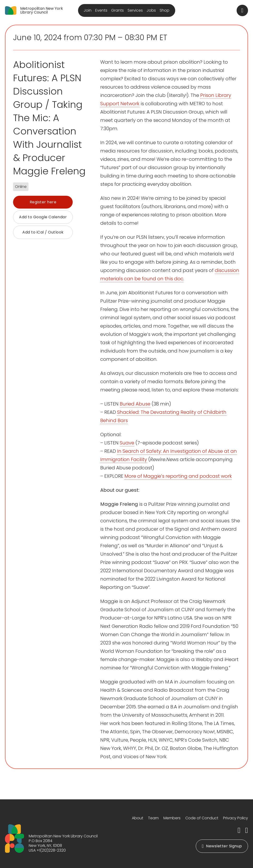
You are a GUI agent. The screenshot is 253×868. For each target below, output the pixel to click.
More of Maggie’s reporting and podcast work (178, 476)
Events (101, 10)
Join (88, 10)
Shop (165, 10)
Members (172, 818)
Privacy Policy (236, 818)
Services (135, 10)
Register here (43, 202)
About (138, 818)
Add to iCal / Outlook (43, 232)
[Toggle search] (242, 10)
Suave (127, 443)
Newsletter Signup (222, 846)
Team (153, 818)
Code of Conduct (202, 818)
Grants (117, 10)
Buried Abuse (135, 404)
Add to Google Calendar (43, 217)
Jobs (151, 10)
